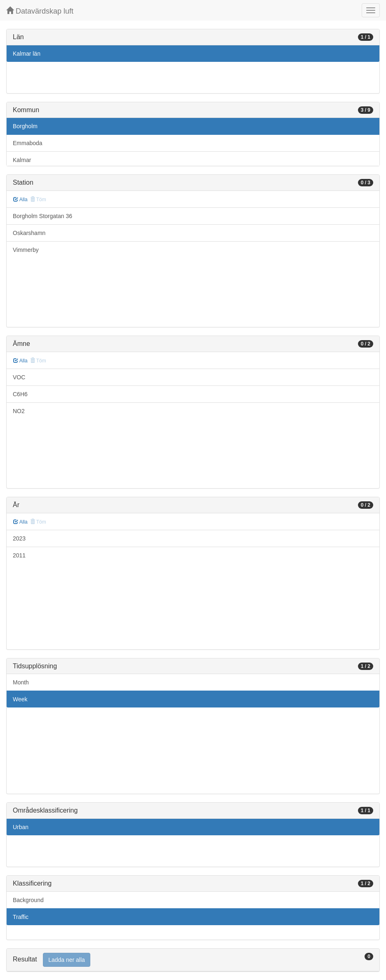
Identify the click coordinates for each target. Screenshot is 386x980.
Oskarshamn (29, 233)
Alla (20, 200)
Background (28, 900)
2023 (19, 538)
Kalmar (22, 160)
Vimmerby (26, 250)
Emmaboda (28, 143)
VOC (19, 377)
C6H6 (20, 394)
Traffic (21, 917)
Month (21, 682)
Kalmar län (27, 54)
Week (20, 699)
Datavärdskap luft (40, 11)
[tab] (193, 960)
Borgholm (25, 126)
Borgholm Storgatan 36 (42, 216)
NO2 (19, 411)
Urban (21, 827)
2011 (19, 555)
